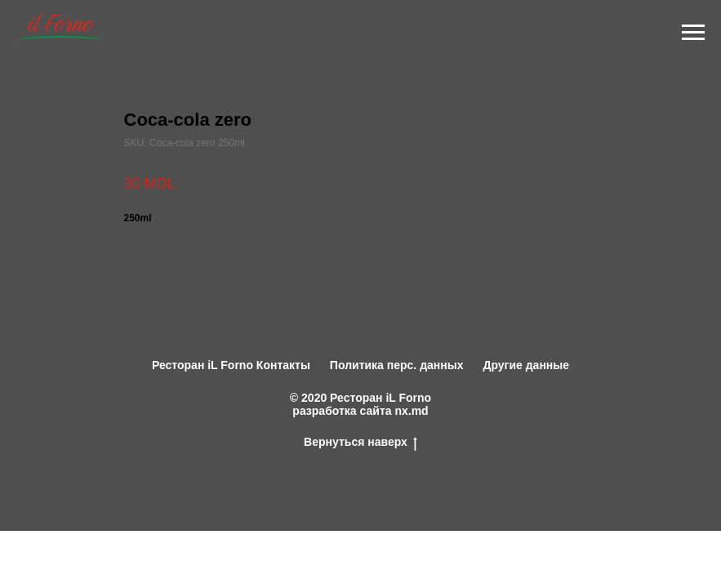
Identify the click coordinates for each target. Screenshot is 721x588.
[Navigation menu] (693, 33)
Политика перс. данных (397, 365)
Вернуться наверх (360, 442)
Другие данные (526, 365)
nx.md (411, 411)
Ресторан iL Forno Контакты (231, 365)
